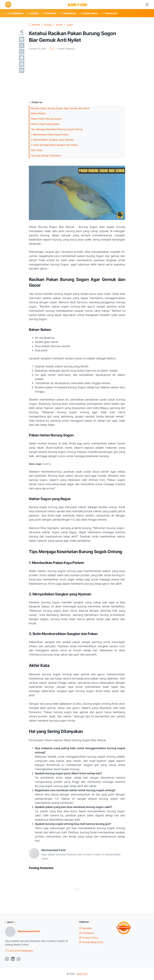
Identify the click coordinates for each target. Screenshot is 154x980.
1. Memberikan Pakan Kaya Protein (50, 135)
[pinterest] (22, 64)
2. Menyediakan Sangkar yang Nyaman (52, 140)
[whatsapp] (22, 52)
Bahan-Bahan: (38, 113)
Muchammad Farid (29, 931)
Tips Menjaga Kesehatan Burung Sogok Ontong (57, 129)
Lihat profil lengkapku (19, 951)
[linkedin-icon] (13, 959)
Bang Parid (82, 974)
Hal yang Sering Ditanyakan (46, 155)
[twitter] (22, 46)
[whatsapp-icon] (19, 959)
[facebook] (22, 39)
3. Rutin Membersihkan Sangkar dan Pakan (54, 145)
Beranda (85, 928)
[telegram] (22, 58)
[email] (22, 70)
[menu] (8, 5)
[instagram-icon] (7, 959)
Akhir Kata (36, 150)
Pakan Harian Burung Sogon (46, 119)
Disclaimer (87, 933)
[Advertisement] (77, 75)
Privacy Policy (89, 938)
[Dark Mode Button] (147, 5)
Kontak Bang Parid (91, 942)
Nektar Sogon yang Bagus (45, 124)
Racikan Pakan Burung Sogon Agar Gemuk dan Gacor (60, 108)
